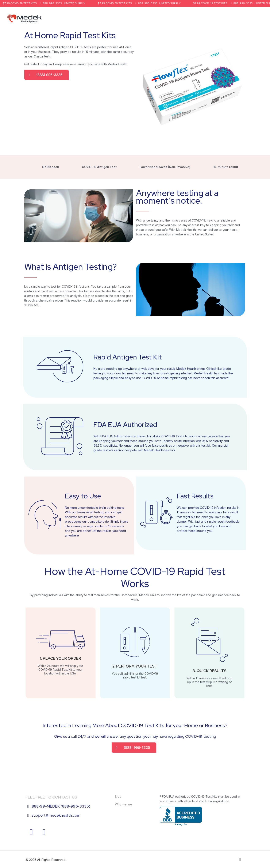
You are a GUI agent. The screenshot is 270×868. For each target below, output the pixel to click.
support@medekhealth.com (56, 815)
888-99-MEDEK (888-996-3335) (61, 806)
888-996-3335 (53, 3)
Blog (118, 797)
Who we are (124, 804)
